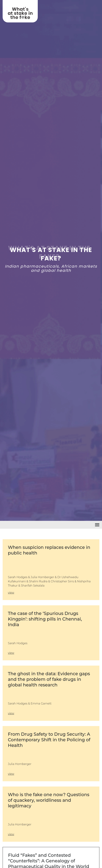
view (11, 593)
